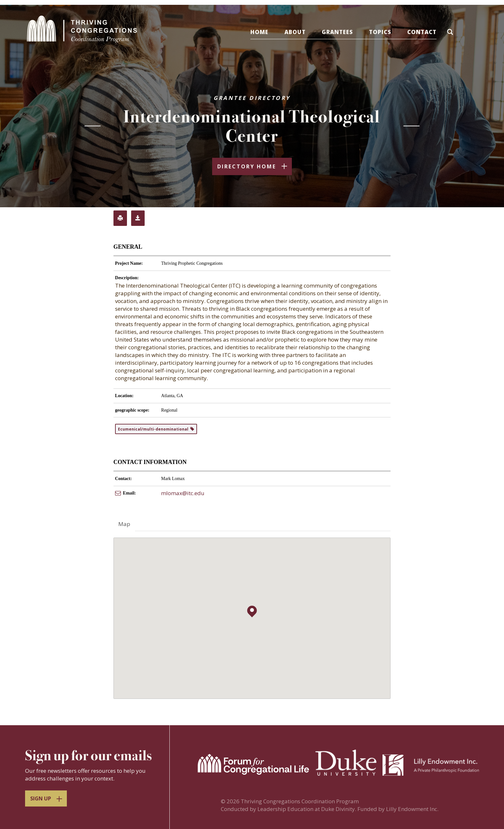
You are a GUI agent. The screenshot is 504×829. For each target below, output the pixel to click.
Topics (385, 32)
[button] (457, 33)
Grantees (342, 32)
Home (264, 32)
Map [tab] (124, 525)
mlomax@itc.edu (183, 494)
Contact (427, 32)
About (300, 32)
